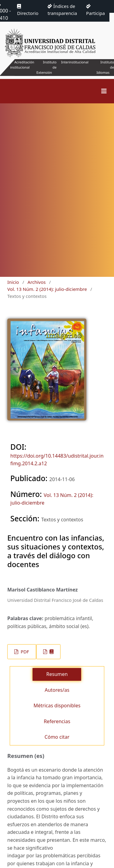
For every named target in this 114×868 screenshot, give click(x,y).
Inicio (13, 282)
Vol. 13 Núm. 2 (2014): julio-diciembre (47, 289)
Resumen (57, 674)
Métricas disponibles (57, 705)
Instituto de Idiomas (105, 67)
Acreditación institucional (22, 65)
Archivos (37, 282)
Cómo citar (57, 737)
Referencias (57, 721)
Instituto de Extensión (47, 67)
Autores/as (57, 690)
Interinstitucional (75, 62)
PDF (24, 652)
